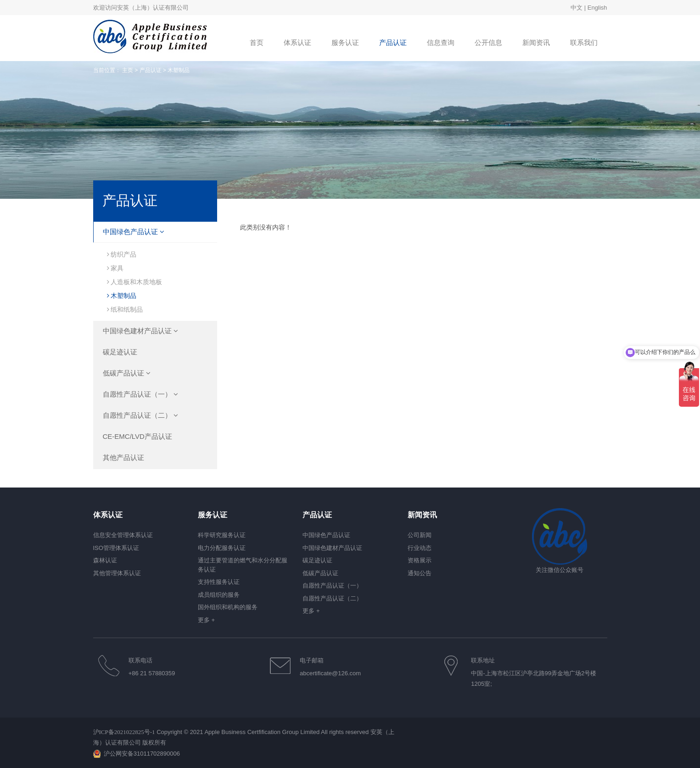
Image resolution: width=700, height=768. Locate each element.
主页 (128, 70)
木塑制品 (122, 296)
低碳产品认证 (127, 373)
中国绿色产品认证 (134, 232)
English (597, 8)
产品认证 (151, 70)
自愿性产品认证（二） (140, 415)
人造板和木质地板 (135, 282)
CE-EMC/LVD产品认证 (137, 436)
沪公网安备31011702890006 (142, 754)
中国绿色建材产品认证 (140, 331)
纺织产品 (122, 254)
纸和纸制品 (125, 309)
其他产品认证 (123, 457)
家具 (115, 268)
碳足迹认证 (120, 352)
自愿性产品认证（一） (140, 394)
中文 (577, 8)
